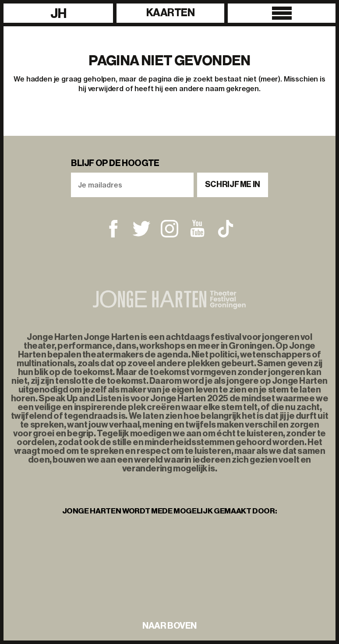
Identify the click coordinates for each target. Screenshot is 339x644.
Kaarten (171, 13)
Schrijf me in (233, 184)
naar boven (169, 626)
